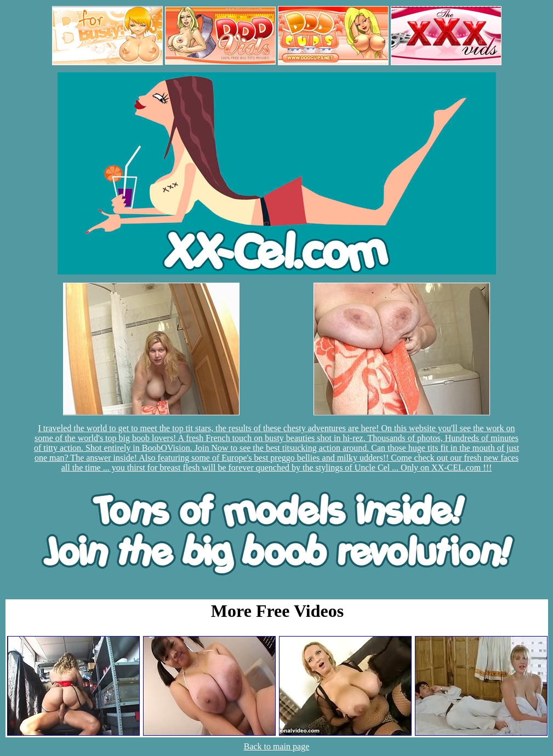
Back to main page (277, 746)
